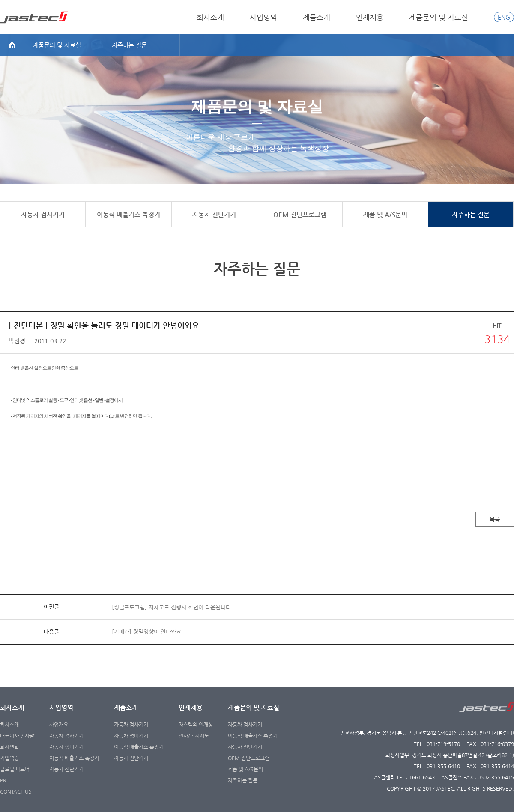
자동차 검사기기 (66, 736)
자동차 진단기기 (66, 769)
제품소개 (317, 17)
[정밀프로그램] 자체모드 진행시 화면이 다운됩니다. (172, 607)
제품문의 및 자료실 (439, 17)
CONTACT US (16, 791)
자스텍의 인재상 (196, 725)
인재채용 (370, 17)
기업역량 (9, 758)
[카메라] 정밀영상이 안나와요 (146, 631)
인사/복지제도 (194, 736)
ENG (504, 17)
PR (3, 780)
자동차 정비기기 (66, 747)
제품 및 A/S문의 (245, 769)
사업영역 (263, 17)
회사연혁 (9, 747)
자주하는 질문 (243, 780)
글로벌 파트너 (15, 769)
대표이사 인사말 (17, 736)
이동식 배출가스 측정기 (74, 758)
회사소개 (210, 17)
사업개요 (59, 725)
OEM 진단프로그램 (249, 758)
